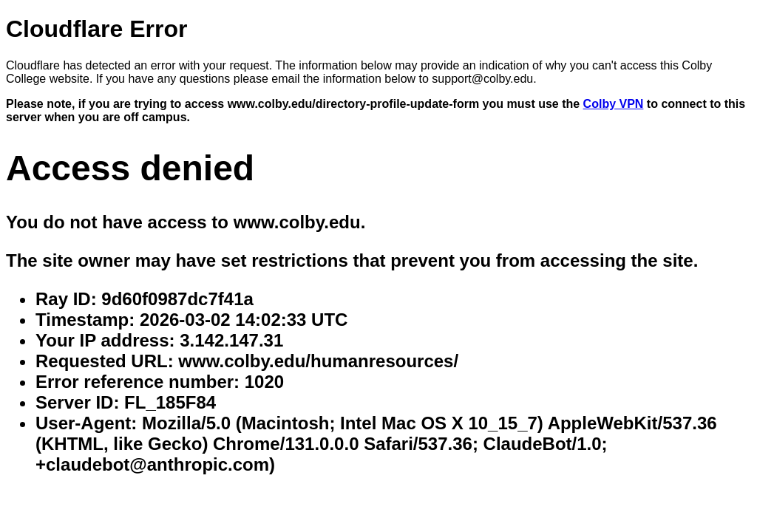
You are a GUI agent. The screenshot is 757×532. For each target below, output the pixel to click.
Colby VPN (614, 104)
